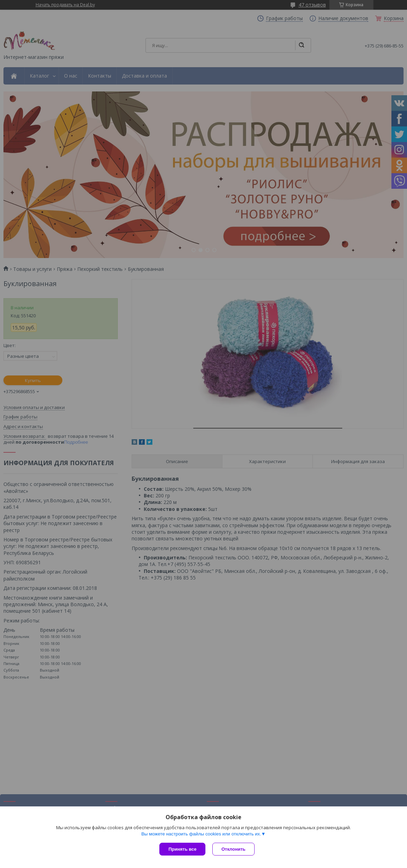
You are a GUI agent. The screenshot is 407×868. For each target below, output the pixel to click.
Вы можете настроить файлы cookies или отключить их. (201, 834)
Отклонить (233, 849)
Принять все (182, 849)
